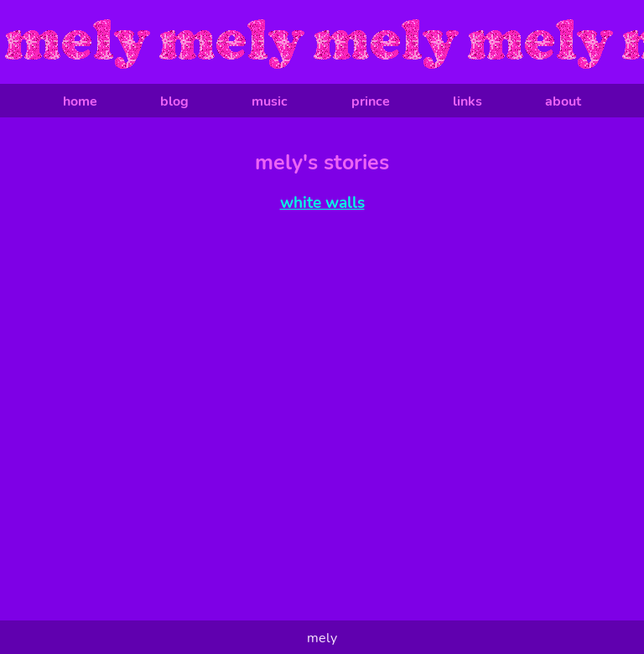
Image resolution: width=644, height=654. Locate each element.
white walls (322, 203)
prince (371, 101)
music (270, 101)
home (80, 101)
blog (174, 101)
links (467, 101)
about (563, 101)
